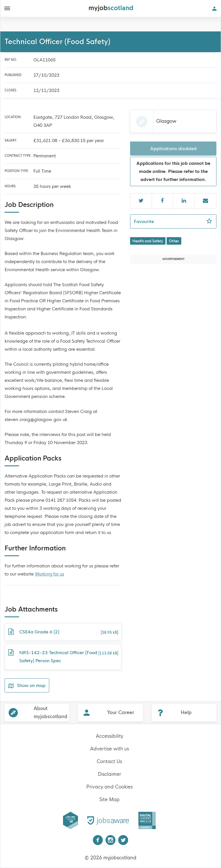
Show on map (27, 686)
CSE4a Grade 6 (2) (63, 632)
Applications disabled (173, 149)
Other (174, 241)
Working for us (49, 574)
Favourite (175, 221)
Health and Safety (148, 241)
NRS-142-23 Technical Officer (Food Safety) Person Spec (63, 656)
